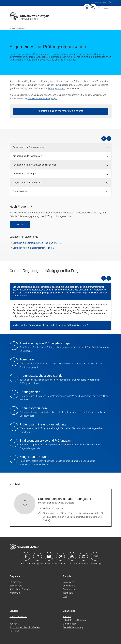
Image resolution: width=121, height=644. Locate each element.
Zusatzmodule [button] (20, 191)
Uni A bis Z (20, 224)
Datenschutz (69, 586)
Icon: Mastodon (60, 556)
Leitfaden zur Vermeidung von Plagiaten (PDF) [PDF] (36, 243)
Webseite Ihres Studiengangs (42, 98)
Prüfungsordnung (57, 88)
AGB (65, 596)
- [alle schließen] (109, 138)
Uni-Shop (14, 631)
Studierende (16, 582)
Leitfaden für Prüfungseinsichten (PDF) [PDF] (32, 248)
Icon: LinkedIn (83, 556)
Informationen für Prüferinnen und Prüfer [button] (60, 111)
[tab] (61, 147)
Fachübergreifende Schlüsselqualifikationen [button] (35, 165)
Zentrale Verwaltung (73, 627)
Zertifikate (68, 593)
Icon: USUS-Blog (95, 556)
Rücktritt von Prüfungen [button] (25, 174)
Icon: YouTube (72, 556)
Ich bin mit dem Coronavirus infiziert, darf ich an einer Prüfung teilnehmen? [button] (50, 325)
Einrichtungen (70, 624)
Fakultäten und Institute (75, 620)
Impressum (68, 582)
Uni (99, 3)
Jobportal (14, 624)
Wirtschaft (15, 593)
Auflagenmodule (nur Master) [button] (27, 156)
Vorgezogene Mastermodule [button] (27, 183)
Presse (13, 620)
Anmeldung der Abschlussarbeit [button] (29, 147)
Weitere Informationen (54, 508)
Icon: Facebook (26, 556)
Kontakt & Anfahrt (18, 616)
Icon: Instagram (38, 556)
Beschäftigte (16, 586)
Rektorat (67, 616)
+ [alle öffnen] (104, 138)
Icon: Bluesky (49, 556)
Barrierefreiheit (70, 589)
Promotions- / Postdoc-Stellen (25, 627)
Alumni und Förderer (20, 589)
